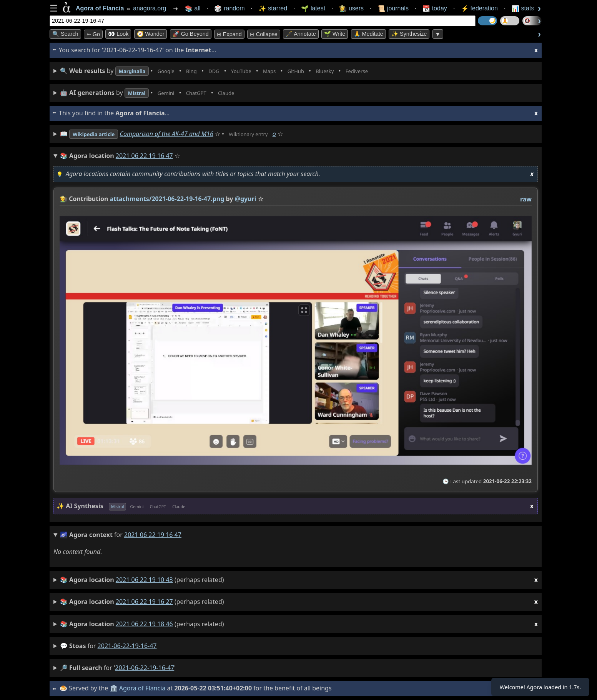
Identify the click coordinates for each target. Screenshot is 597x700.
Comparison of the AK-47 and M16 (176, 134)
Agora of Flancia (144, 688)
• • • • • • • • (233, 71)
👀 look (118, 34)
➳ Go (93, 34)
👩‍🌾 (63, 199)
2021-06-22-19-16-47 (127, 646)
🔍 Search (65, 34)
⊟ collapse (264, 34)
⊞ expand (229, 34)
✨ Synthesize (409, 34)
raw (526, 199)
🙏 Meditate (368, 34)
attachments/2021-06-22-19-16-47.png (167, 199)
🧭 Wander (151, 34)
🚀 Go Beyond (191, 34)
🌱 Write (335, 34)
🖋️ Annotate (301, 34)
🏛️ (115, 688)
